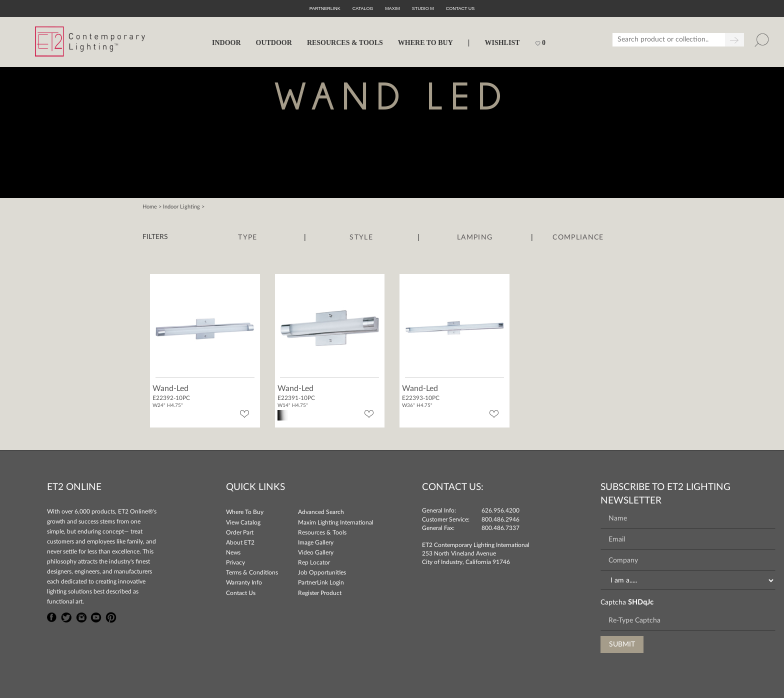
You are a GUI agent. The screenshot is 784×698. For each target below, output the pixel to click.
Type (247, 237)
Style (361, 237)
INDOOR (226, 43)
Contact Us (241, 593)
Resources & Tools (322, 532)
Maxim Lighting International (336, 522)
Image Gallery (316, 542)
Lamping (475, 237)
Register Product (320, 593)
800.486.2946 (500, 519)
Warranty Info (244, 582)
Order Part (240, 532)
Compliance (578, 237)
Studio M (423, 8)
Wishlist (502, 43)
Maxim (392, 8)
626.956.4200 (500, 510)
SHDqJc (641, 602)
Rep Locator (314, 562)
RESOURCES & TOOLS (345, 43)
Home (150, 207)
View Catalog (243, 522)
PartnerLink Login (321, 582)
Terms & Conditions (252, 572)
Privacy (235, 562)
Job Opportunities (322, 572)
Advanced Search (321, 512)
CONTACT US (460, 8)
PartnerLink (325, 8)
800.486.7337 (500, 528)
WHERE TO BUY (425, 43)
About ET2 (240, 542)
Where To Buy (245, 512)
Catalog (363, 8)
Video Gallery (316, 552)
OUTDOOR (274, 43)
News (233, 552)
